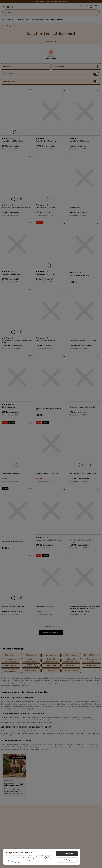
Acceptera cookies (67, 854)
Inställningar (67, 860)
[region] (42, 857)
